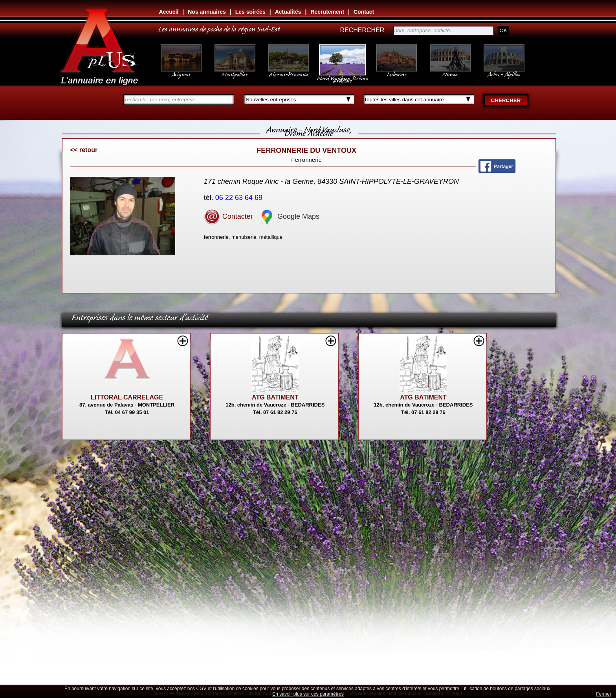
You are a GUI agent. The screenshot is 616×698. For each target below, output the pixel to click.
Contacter (228, 216)
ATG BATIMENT (275, 397)
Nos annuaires (207, 12)
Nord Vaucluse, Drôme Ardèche (343, 75)
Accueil (169, 12)
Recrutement (327, 12)
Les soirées (250, 12)
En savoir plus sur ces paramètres (308, 694)
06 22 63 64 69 (240, 198)
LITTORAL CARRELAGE (127, 397)
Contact (364, 12)
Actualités (288, 12)
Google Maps (289, 216)
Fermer (604, 694)
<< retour (84, 150)
